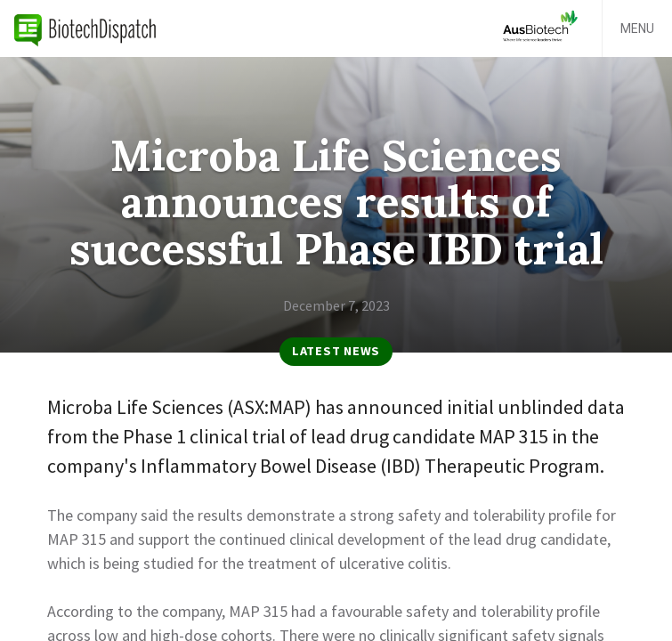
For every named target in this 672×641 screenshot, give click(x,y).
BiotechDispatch (85, 28)
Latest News (336, 351)
